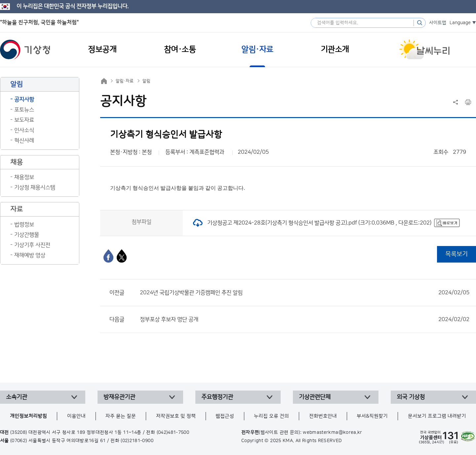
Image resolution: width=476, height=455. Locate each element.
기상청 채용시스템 (35, 187)
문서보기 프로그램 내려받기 (437, 416)
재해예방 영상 (30, 255)
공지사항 (24, 100)
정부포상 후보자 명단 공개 (305, 319)
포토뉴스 (24, 110)
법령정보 (24, 225)
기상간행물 (27, 235)
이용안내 (76, 416)
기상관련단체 (315, 397)
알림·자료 (125, 81)
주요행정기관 (217, 397)
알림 (146, 81)
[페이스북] (108, 256)
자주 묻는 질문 (121, 416)
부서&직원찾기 (372, 416)
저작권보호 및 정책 (176, 416)
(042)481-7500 (173, 433)
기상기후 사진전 (32, 245)
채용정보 (24, 177)
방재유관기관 (119, 397)
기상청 (25, 50)
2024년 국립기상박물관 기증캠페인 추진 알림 (305, 293)
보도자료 (24, 120)
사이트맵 (438, 23)
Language (460, 23)
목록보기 (456, 254)
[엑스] (122, 256)
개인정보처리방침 (28, 416)
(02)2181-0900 (137, 441)
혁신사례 (24, 141)
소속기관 (17, 397)
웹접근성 (225, 416)
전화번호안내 (323, 416)
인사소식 (24, 130)
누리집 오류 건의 (271, 416)
